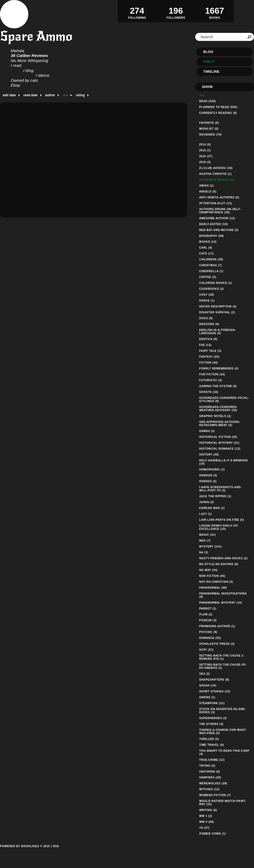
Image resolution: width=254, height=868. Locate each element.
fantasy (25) (209, 357)
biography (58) (211, 236)
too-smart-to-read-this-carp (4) (224, 752)
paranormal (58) (213, 588)
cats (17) (206, 254)
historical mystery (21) (219, 443)
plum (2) (206, 614)
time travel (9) (212, 745)
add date (9, 95)
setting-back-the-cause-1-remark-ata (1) (222, 657)
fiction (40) (209, 363)
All (202, 95)
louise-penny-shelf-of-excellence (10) (219, 527)
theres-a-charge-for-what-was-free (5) (223, 732)
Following (137, 11)
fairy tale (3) (210, 351)
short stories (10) (215, 691)
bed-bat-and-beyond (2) (219, 230)
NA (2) (204, 552)
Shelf (209, 62)
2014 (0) (205, 144)
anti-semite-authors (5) (219, 197)
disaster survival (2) (217, 312)
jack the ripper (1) (215, 496)
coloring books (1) (216, 283)
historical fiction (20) (218, 437)
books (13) (208, 242)
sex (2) (205, 674)
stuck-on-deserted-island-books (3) (222, 711)
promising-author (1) (217, 626)
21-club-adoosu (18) (216, 168)
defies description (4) (218, 306)
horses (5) (208, 481)
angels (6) (208, 192)
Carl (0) (206, 248)
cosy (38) (207, 295)
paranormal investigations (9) (223, 595)
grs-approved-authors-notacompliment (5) (220, 424)
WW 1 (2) (206, 816)
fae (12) (205, 345)
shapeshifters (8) (214, 680)
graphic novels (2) (215, 416)
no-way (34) (208, 570)
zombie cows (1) (213, 834)
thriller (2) (209, 739)
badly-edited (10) (213, 224)
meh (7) (205, 541)
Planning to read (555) (218, 107)
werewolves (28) (213, 783)
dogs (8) (206, 318)
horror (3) (208, 475)
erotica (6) (208, 339)
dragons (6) (209, 324)
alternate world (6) (217, 180)
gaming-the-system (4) (218, 386)
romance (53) (210, 638)
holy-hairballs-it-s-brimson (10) (223, 462)
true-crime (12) (212, 760)
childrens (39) (211, 259)
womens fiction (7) (215, 795)
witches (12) (209, 789)
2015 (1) (205, 150)
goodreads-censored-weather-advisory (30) (218, 409)
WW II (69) (207, 822)
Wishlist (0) (209, 129)
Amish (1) (206, 186)
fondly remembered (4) (219, 369)
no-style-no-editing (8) (219, 564)
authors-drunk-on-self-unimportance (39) (220, 211)
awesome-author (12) (217, 218)
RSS (56, 846)
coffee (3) (208, 277)
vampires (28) (210, 778)
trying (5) (207, 766)
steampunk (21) (212, 703)
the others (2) (211, 724)
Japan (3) (207, 502)
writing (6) (208, 810)
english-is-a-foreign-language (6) (218, 332)
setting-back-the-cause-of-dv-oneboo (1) (223, 666)
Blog (208, 52)
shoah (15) (208, 686)
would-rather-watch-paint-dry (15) (223, 803)
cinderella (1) (211, 271)
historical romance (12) (220, 449)
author (50, 95)
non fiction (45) (212, 576)
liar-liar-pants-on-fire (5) (222, 520)
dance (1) (207, 301)
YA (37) (204, 828)
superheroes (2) (213, 718)
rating (80, 95)
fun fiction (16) (212, 374)
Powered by (25, 852)
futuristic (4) (211, 380)
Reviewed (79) (210, 135)
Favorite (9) (209, 123)
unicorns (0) (210, 772)
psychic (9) (208, 632)
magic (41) (207, 535)
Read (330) (207, 101)
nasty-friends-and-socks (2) (223, 558)
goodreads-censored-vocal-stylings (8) (224, 400)
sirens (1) (207, 697)
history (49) (209, 455)
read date (30, 95)
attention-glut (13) (216, 203)
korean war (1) (212, 508)
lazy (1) (205, 514)
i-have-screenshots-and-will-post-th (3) (220, 489)
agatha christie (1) (215, 174)
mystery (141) (210, 547)
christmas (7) (211, 265)
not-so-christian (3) (216, 582)
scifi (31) (206, 650)
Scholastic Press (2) (217, 644)
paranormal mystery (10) (221, 603)
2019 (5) (205, 162)
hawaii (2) (207, 431)
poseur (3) (208, 620)
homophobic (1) (212, 470)
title (65, 95)
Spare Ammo (36, 36)
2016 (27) (206, 156)
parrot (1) (208, 609)
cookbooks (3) (211, 289)
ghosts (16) (209, 392)
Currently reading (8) (218, 113)
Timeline (211, 72)
